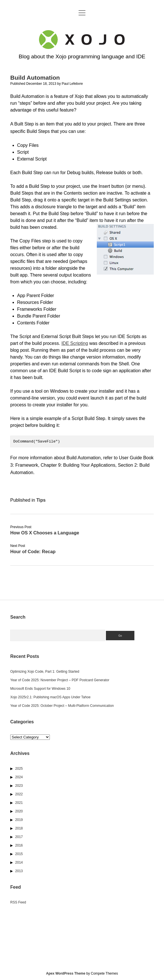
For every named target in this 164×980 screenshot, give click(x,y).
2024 (19, 777)
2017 (19, 837)
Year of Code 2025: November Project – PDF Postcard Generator (60, 680)
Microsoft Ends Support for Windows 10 (40, 689)
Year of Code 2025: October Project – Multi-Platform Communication (62, 706)
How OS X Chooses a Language (45, 533)
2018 (19, 828)
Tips (41, 500)
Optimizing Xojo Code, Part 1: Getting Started (45, 672)
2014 (19, 862)
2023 (19, 786)
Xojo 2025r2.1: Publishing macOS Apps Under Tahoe (50, 697)
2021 (19, 803)
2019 (19, 820)
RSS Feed (18, 902)
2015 (19, 854)
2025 (19, 769)
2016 (19, 845)
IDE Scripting (75, 343)
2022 (19, 794)
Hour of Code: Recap (33, 552)
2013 (19, 871)
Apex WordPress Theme (66, 973)
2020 (19, 811)
